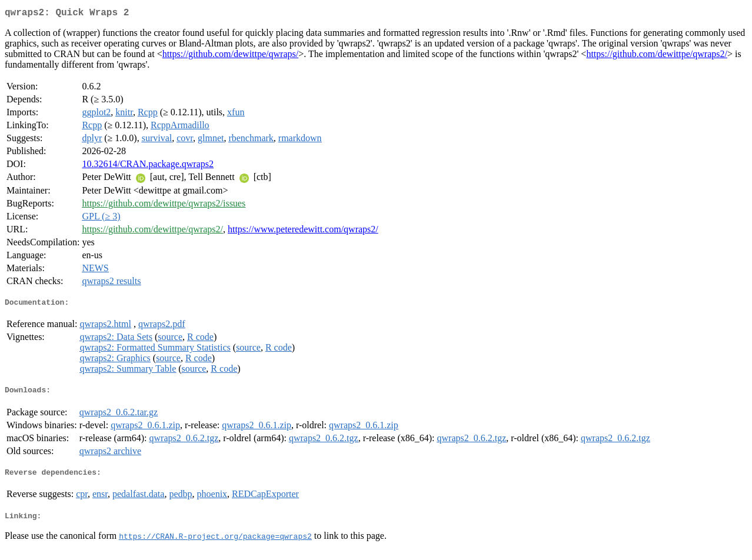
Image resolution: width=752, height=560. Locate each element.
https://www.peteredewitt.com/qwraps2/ (303, 231)
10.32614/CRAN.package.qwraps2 (148, 166)
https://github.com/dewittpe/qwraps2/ (657, 56)
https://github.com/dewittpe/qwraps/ (231, 56)
